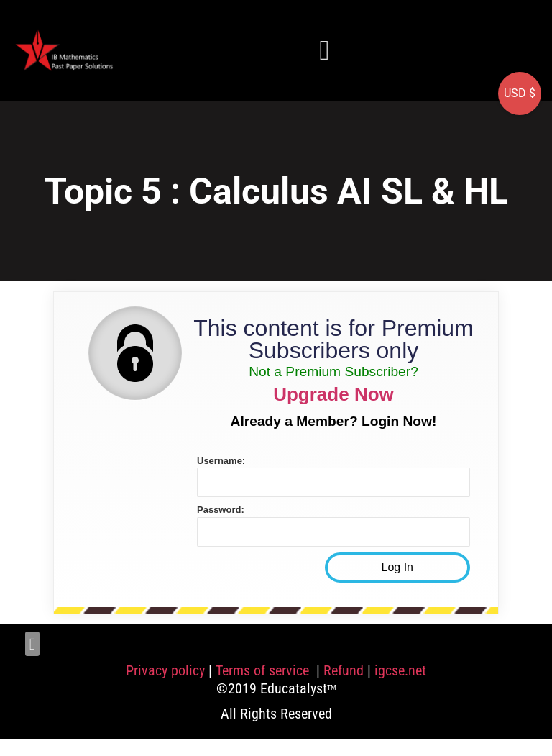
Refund (344, 670)
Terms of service (264, 670)
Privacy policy (165, 670)
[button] (325, 50)
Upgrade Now (333, 394)
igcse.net (400, 670)
